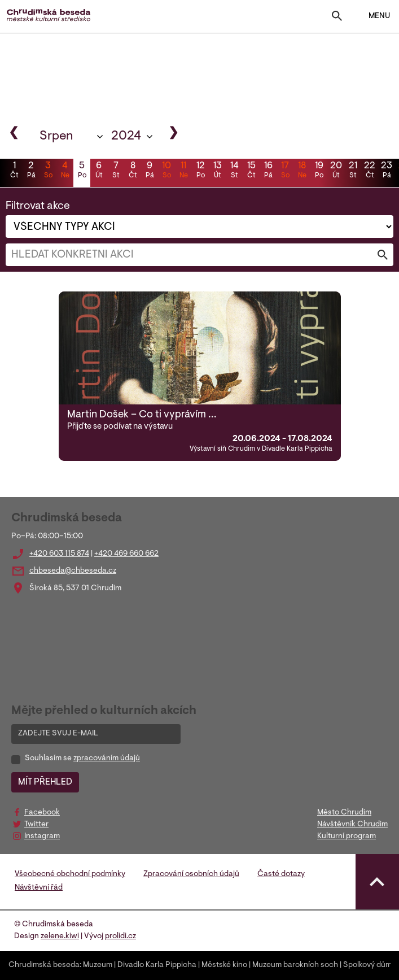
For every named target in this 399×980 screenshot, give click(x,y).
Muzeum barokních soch (295, 965)
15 (251, 171)
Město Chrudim (344, 813)
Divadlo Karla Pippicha (157, 965)
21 (353, 171)
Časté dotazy (281, 874)
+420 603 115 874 (59, 554)
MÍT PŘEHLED (45, 782)
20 (336, 171)
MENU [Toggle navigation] (372, 16)
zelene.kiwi (60, 937)
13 (217, 171)
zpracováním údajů (107, 759)
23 (387, 171)
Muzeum (98, 965)
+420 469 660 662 (126, 554)
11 (183, 171)
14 (234, 171)
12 (200, 171)
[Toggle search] (337, 18)
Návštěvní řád (39, 888)
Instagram (42, 837)
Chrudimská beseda (44, 965)
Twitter (36, 825)
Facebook (42, 813)
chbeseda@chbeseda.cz (73, 571)
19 (319, 171)
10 (166, 171)
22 (370, 171)
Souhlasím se (82, 759)
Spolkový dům (367, 965)
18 (302, 171)
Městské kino (224, 965)
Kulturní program (347, 837)
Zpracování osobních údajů (191, 874)
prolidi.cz (120, 937)
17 (285, 171)
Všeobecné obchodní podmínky (70, 874)
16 (268, 171)
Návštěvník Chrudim (352, 825)
